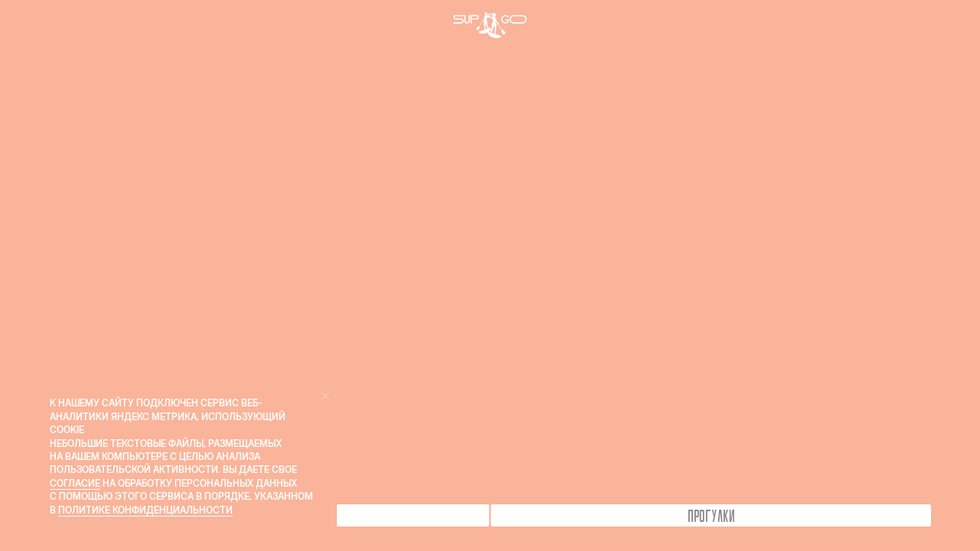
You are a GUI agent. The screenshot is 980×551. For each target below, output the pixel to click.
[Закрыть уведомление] (325, 396)
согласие (75, 483)
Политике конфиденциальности (145, 510)
